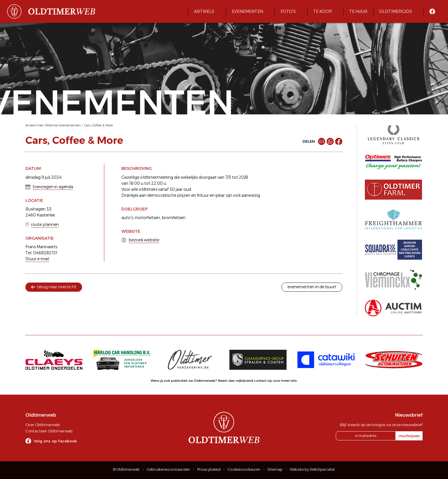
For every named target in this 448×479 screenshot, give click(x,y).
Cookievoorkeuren (244, 469)
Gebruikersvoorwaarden (168, 469)
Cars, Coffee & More (99, 125)
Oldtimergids (396, 11)
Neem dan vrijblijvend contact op (245, 381)
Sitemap (275, 469)
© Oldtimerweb (126, 469)
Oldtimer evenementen (63, 125)
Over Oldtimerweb (43, 425)
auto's (127, 218)
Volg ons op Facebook (55, 441)
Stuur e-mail (37, 259)
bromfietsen (174, 218)
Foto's (288, 11)
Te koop (322, 11)
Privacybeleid (209, 469)
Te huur (358, 11)
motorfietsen (147, 218)
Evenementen (247, 11)
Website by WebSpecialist (312, 469)
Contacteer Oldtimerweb (49, 431)
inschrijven (409, 436)
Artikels (204, 11)
